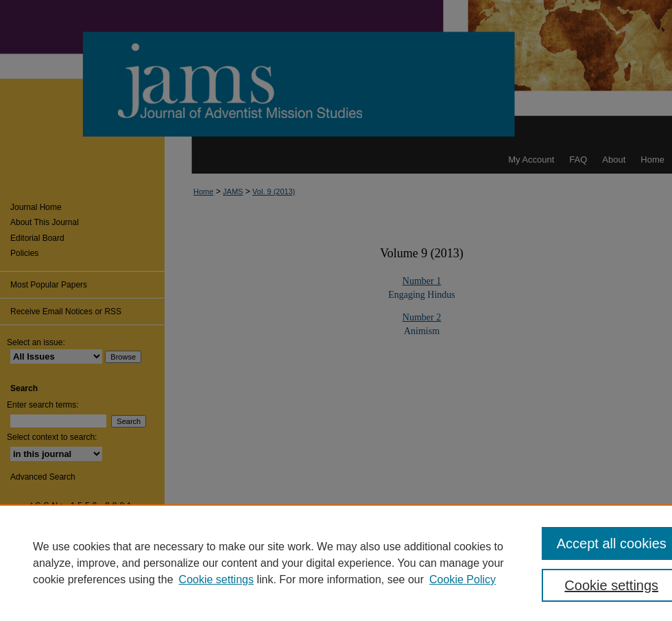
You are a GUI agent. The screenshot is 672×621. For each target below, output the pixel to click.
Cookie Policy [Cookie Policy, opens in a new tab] (463, 579)
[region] (336, 563)
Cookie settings (216, 579)
